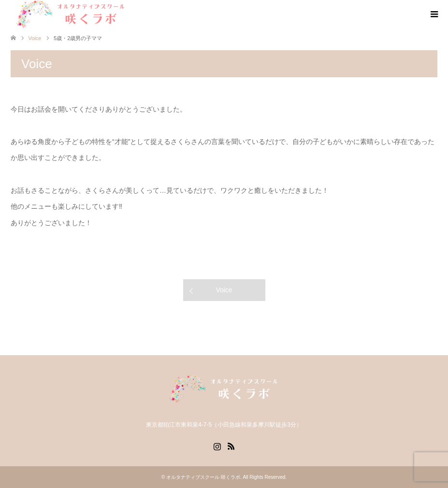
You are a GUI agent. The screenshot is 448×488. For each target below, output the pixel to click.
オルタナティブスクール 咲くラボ (203, 477)
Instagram (217, 445)
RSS (231, 445)
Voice (224, 290)
